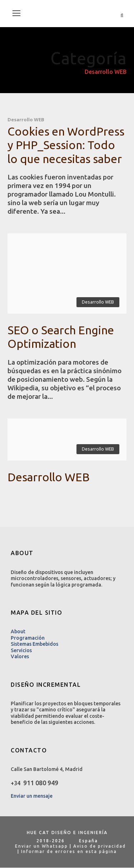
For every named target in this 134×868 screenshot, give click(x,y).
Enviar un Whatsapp (39, 846)
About (18, 631)
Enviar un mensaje (32, 796)
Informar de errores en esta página (69, 851)
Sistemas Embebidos (34, 644)
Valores (20, 656)
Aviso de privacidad (100, 846)
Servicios (21, 650)
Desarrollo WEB (26, 120)
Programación (28, 638)
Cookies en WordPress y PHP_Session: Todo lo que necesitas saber (66, 145)
